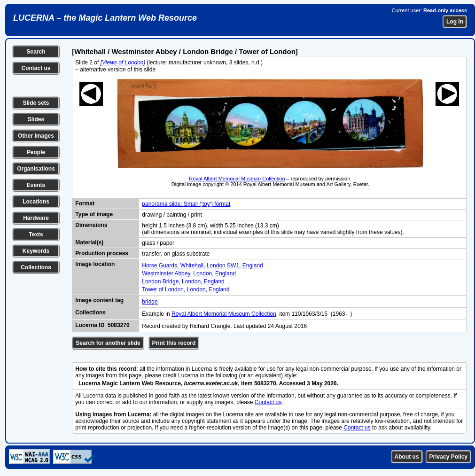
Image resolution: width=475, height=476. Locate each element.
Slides (36, 119)
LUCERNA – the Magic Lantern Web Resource (105, 18)
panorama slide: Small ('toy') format (186, 204)
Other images (36, 136)
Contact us (36, 68)
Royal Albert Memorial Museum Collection (237, 179)
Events (36, 185)
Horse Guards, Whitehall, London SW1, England (202, 265)
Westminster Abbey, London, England (189, 273)
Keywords (36, 251)
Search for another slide (108, 343)
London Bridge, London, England (183, 281)
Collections (36, 267)
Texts (36, 234)
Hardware (36, 218)
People (36, 152)
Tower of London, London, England (186, 289)
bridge (150, 302)
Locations (36, 202)
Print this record (174, 343)
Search (36, 52)
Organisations (36, 169)
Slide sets (36, 103)
